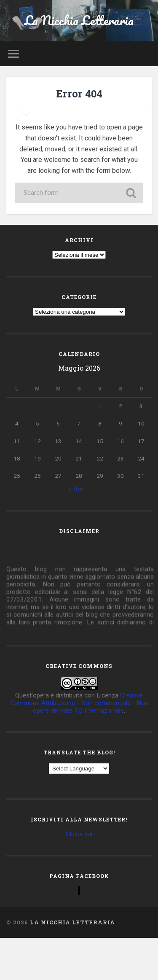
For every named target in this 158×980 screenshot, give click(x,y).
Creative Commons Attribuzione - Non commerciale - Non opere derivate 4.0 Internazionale (79, 703)
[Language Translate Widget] (79, 769)
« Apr (76, 489)
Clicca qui (79, 834)
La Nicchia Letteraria (79, 20)
